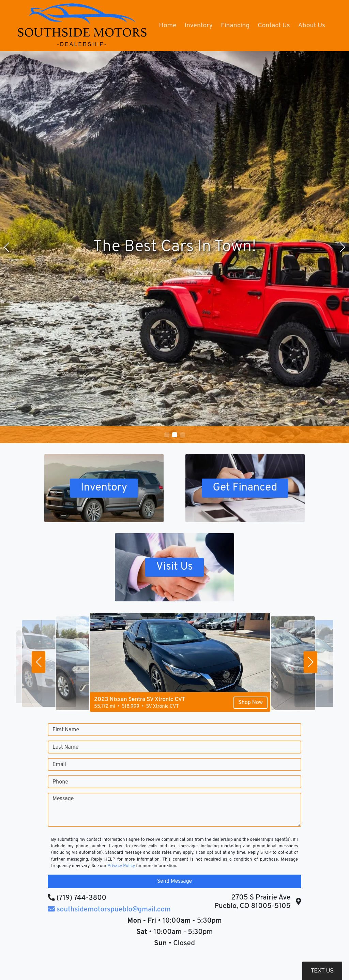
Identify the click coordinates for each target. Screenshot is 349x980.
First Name (66, 730)
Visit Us (175, 567)
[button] (167, 435)
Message (63, 799)
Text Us (322, 971)
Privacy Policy (121, 866)
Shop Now (239, 705)
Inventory (104, 488)
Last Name (65, 747)
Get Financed (245, 488)
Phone (60, 782)
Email (59, 765)
